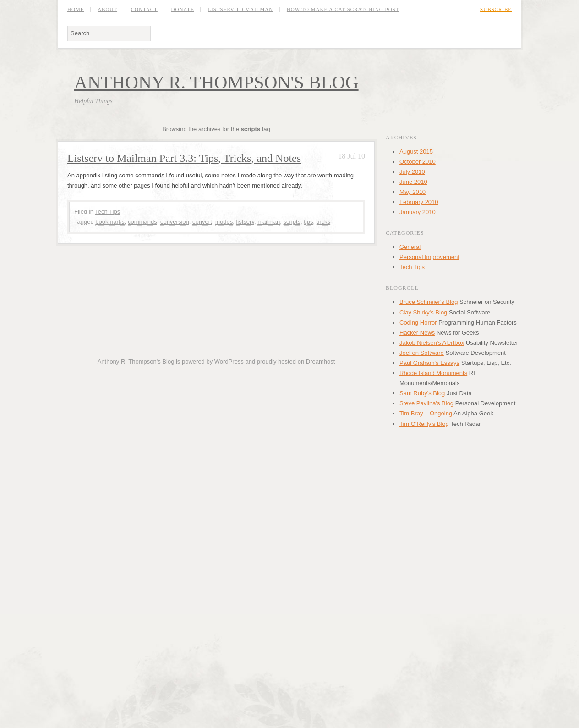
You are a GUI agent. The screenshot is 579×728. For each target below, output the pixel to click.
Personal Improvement (429, 257)
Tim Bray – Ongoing (426, 413)
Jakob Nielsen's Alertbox (432, 343)
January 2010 (418, 212)
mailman (269, 222)
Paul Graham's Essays (429, 363)
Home (76, 9)
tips (308, 222)
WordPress (229, 361)
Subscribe (496, 9)
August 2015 (416, 152)
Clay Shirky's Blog (423, 312)
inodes (224, 222)
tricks (323, 222)
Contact (144, 9)
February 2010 (419, 202)
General (410, 247)
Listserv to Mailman (240, 9)
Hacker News (417, 333)
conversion (175, 222)
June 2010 (413, 182)
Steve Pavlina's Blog (426, 403)
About (107, 9)
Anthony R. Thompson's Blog (216, 82)
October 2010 (418, 162)
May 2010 (412, 192)
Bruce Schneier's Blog (429, 302)
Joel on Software (422, 353)
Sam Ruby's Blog (422, 393)
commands (142, 222)
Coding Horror (418, 323)
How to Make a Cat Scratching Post (343, 9)
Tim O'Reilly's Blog (424, 424)
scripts (292, 222)
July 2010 (412, 172)
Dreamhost (321, 361)
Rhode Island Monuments (433, 373)
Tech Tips (107, 212)
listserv (245, 222)
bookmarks (110, 222)
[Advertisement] (216, 269)
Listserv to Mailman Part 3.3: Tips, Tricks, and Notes (184, 158)
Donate (183, 9)
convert (202, 222)
